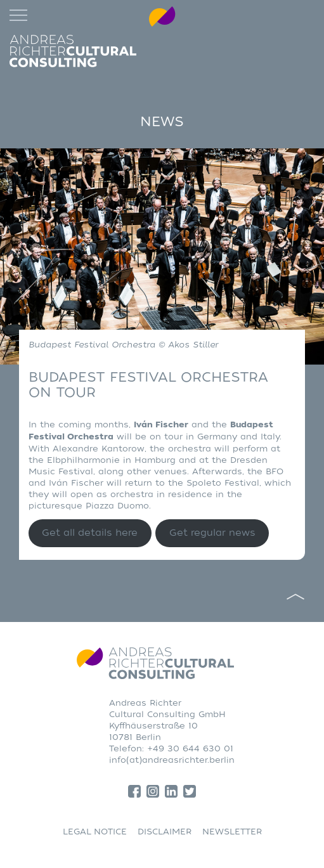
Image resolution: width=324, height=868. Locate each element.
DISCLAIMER (165, 832)
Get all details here (90, 533)
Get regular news (212, 533)
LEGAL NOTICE (95, 832)
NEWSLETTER (232, 832)
